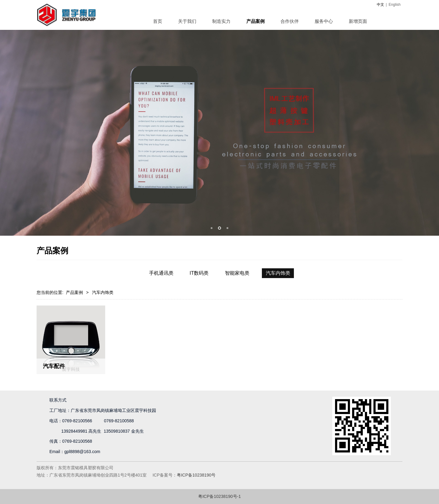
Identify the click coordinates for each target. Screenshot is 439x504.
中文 (380, 5)
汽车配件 (54, 366)
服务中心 (324, 21)
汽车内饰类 (278, 273)
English (395, 5)
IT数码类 (199, 273)
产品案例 (255, 21)
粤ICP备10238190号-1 (220, 496)
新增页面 (358, 21)
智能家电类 (237, 273)
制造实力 (221, 21)
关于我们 (187, 21)
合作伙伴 (290, 21)
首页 (158, 21)
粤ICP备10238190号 (196, 475)
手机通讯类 (161, 273)
